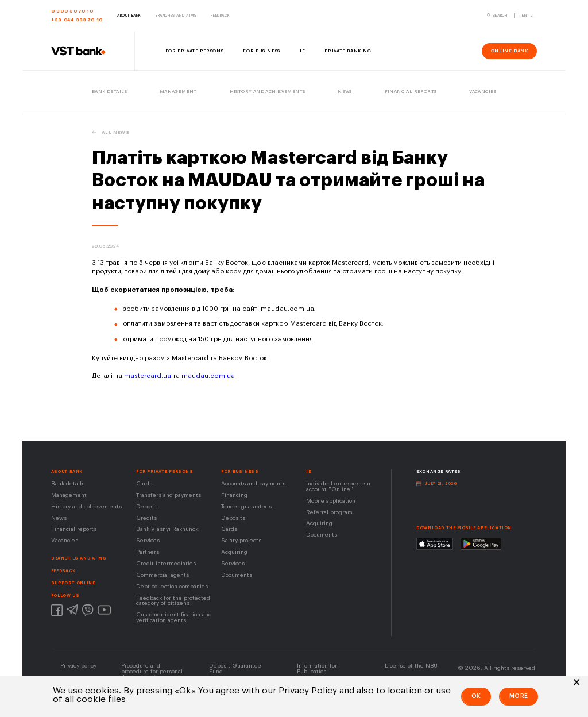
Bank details (68, 484)
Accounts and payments (253, 484)
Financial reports (74, 529)
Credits (146, 518)
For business (240, 471)
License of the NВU (411, 666)
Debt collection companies (172, 587)
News (59, 518)
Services (148, 541)
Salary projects (241, 541)
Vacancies (65, 541)
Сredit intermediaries (166, 564)
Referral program (329, 512)
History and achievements (86, 507)
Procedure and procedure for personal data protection (152, 672)
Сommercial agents (163, 575)
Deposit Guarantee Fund (235, 669)
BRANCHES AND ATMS (79, 558)
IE (308, 471)
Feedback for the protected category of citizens (173, 601)
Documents (237, 575)
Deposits (148, 507)
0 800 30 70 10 (72, 11)
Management (69, 495)
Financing (234, 495)
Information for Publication (317, 669)
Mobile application (331, 501)
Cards (144, 484)
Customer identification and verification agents (174, 618)
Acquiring (234, 552)
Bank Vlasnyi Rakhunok (167, 529)
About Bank (67, 471)
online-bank (510, 51)
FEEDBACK (63, 571)
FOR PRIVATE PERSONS (165, 471)
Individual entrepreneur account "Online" (339, 487)
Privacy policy (78, 666)
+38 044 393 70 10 (77, 20)
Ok (476, 696)
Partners (148, 552)
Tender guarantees (246, 507)
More (519, 696)
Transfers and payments (169, 495)
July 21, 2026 (441, 483)
